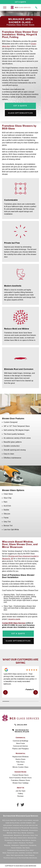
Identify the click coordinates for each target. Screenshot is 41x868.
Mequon (7, 845)
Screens (20, 764)
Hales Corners (16, 848)
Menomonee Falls (23, 850)
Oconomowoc (8, 835)
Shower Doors (20, 772)
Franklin (22, 843)
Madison (6, 830)
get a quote (20, 2)
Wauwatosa (33, 830)
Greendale (15, 845)
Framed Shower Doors (21, 775)
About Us (21, 788)
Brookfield (18, 835)
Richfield (7, 858)
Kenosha (30, 833)
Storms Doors (20, 759)
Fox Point (30, 843)
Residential (20, 753)
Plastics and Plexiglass (20, 749)
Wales (10, 843)
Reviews (20, 796)
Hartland (13, 838)
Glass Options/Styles (20, 113)
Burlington (32, 838)
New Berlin (26, 840)
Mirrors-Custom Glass (21, 767)
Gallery (20, 793)
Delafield (26, 835)
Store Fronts (21, 743)
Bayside (10, 833)
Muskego (18, 840)
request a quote (14, 619)
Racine (24, 833)
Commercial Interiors (21, 746)
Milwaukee (25, 828)
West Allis (17, 833)
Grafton (22, 853)
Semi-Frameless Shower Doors (20, 778)
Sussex (34, 840)
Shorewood (12, 850)
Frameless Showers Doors (21, 780)
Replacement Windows (21, 757)
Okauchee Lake (12, 853)
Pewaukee (25, 830)
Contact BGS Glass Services (14, 623)
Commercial (20, 738)
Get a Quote (20, 106)
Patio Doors (20, 762)
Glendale (29, 853)
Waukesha (34, 828)
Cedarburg (32, 845)
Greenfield (24, 845)
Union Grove (22, 838)
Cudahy (15, 843)
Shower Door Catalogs (20, 783)
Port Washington (17, 855)
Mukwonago (9, 840)
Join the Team (21, 791)
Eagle (32, 835)
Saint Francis (29, 855)
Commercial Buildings (21, 741)
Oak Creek (26, 848)
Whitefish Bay (15, 830)
